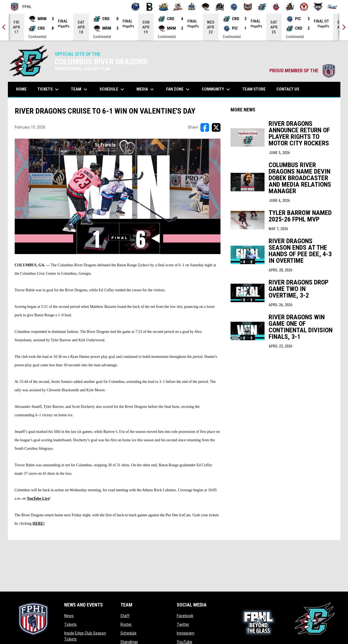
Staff (125, 616)
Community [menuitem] (217, 89)
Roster (126, 624)
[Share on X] (216, 127)
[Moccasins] (206, 7)
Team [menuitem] (80, 89)
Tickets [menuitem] (49, 89)
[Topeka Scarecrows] (290, 7)
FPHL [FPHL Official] (21, 7)
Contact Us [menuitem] (288, 89)
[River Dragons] (262, 7)
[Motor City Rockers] (220, 7)
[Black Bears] (150, 7)
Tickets (70, 624)
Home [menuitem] (21, 89)
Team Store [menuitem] (256, 89)
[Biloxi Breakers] (136, 7)
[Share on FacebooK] (205, 127)
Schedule (128, 633)
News (69, 616)
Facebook (185, 616)
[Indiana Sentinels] (192, 7)
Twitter (183, 624)
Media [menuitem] (146, 89)
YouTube (184, 642)
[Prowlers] (248, 7)
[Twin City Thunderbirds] (304, 7)
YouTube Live (38, 498)
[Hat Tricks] (178, 7)
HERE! (39, 523)
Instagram (186, 633)
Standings (129, 642)
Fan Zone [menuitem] (178, 89)
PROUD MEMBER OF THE (302, 71)
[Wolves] (318, 7)
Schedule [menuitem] (113, 89)
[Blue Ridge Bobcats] (164, 7)
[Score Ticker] (174, 27)
